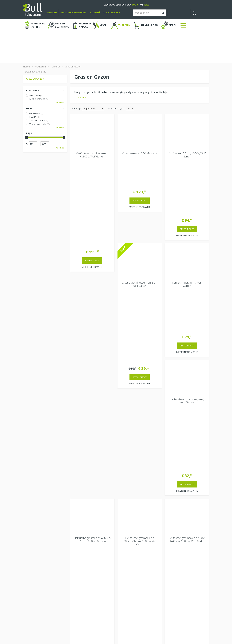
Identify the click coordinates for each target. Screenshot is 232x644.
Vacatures (172, 565)
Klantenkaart (113, 13)
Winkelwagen (34, 558)
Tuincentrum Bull (176, 573)
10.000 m (95, 13)
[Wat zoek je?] (150, 13)
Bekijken (32, 569)
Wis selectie (60, 103)
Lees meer (82, 97)
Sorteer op (75, 108)
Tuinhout (89, 633)
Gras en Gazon (35, 79)
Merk (29, 109)
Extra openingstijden (83, 595)
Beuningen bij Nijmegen (179, 583)
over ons (51, 13)
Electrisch (33, 91)
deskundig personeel (73, 13)
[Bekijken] (194, 13)
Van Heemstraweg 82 (179, 578)
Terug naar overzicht (34, 72)
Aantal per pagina (116, 108)
